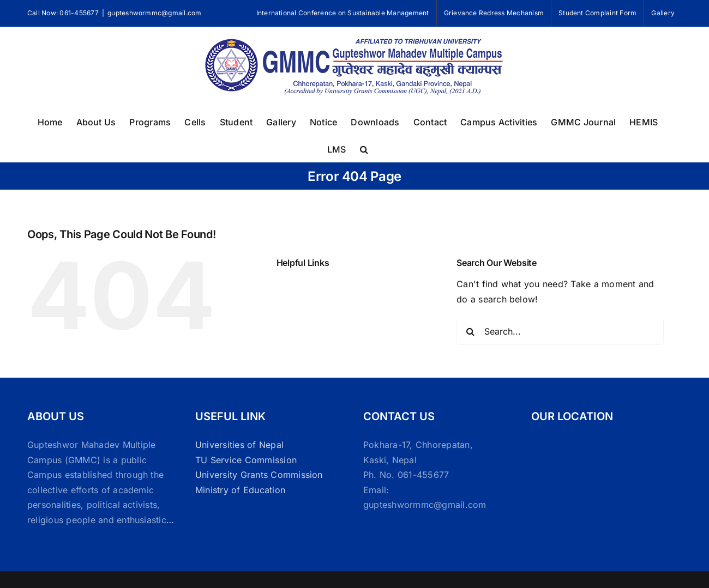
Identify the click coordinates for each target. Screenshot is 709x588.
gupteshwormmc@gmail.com (155, 13)
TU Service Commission (246, 460)
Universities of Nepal (239, 445)
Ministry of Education (240, 490)
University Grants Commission (259, 475)
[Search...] (560, 331)
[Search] (470, 331)
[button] (364, 148)
